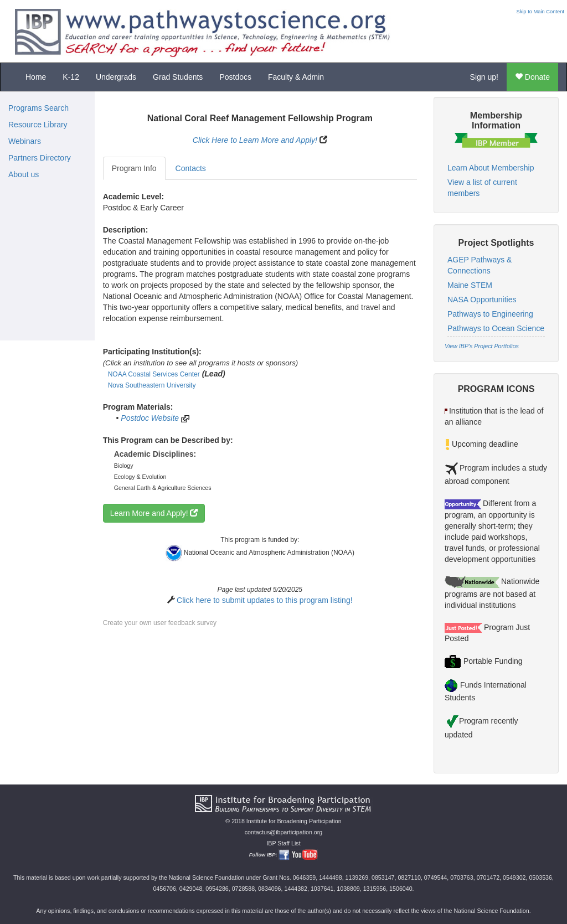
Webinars (25, 141)
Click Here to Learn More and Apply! (255, 140)
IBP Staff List (283, 843)
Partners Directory (40, 158)
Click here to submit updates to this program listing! (264, 600)
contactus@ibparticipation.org (284, 832)
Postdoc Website (150, 418)
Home (36, 77)
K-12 (71, 77)
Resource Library (38, 125)
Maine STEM (470, 285)
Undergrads (116, 77)
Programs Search (38, 108)
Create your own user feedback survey (160, 623)
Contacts (191, 168)
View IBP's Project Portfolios (482, 346)
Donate (532, 77)
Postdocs (235, 77)
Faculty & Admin (296, 77)
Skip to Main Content (540, 12)
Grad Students (178, 77)
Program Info (134, 168)
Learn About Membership (491, 168)
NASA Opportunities (482, 300)
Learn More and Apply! (154, 513)
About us (24, 174)
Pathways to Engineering (490, 314)
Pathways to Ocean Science (496, 328)
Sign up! (484, 77)
